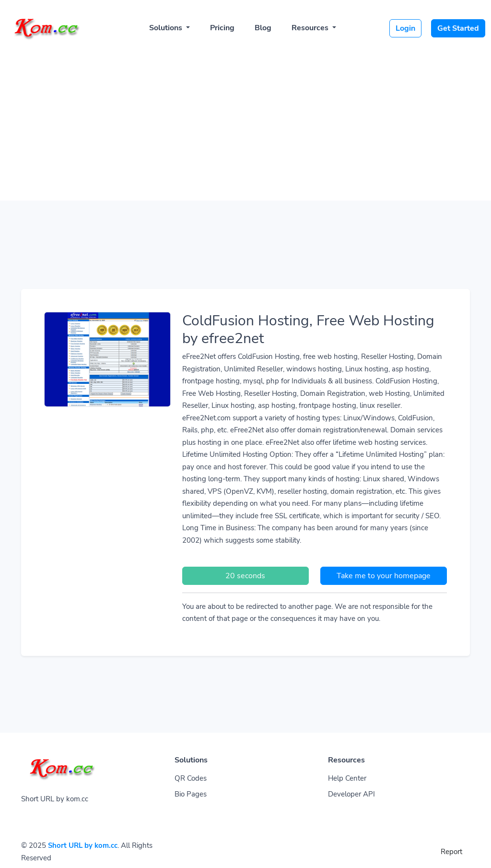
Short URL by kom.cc (83, 845)
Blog (263, 28)
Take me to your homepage (384, 576)
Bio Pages (191, 794)
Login (405, 28)
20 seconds (245, 576)
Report (451, 852)
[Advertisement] (245, 121)
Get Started (458, 28)
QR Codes (191, 778)
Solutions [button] (167, 28)
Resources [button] (311, 28)
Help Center (347, 778)
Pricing (222, 28)
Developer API (351, 794)
